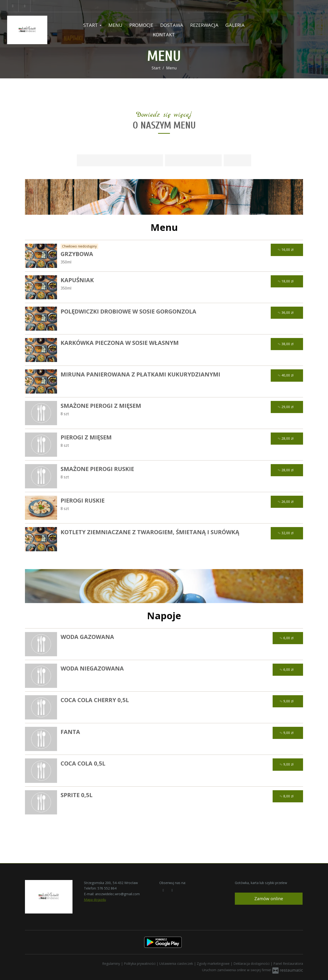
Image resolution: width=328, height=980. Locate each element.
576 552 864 (107, 888)
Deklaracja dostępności (252, 963)
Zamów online (269, 899)
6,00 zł (287, 638)
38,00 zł (286, 344)
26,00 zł (286, 502)
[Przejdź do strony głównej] (36, 30)
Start (92, 25)
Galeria (235, 25)
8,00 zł (287, 796)
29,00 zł (286, 407)
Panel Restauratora (288, 963)
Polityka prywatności (140, 963)
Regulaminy (112, 963)
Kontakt (164, 35)
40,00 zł (286, 375)
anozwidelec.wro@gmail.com (117, 894)
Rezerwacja (204, 25)
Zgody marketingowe (214, 963)
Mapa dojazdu (95, 900)
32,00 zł (286, 533)
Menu (115, 25)
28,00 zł (286, 439)
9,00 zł (287, 701)
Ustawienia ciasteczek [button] (177, 963)
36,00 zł (286, 313)
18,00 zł (286, 281)
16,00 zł (286, 250)
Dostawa (172, 25)
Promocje (141, 25)
